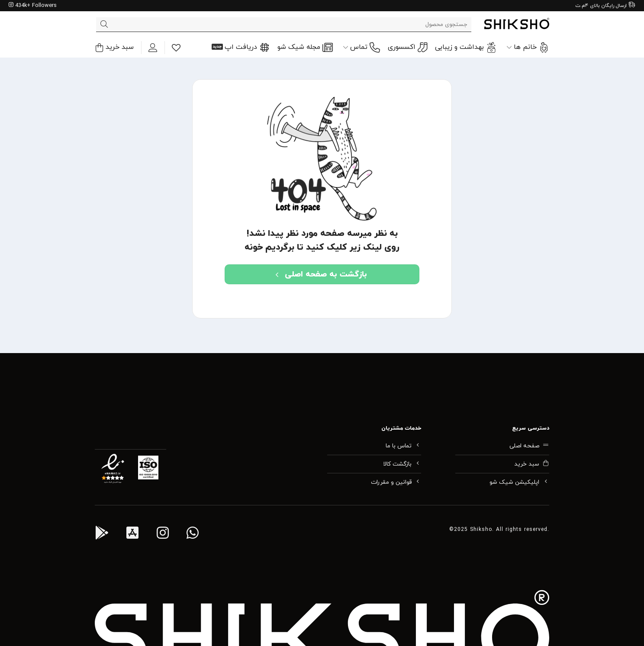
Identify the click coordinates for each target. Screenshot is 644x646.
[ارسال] (104, 25)
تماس (361, 48)
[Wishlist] (176, 48)
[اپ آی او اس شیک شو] (132, 534)
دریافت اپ (247, 48)
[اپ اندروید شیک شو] (102, 534)
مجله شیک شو (305, 48)
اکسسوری (407, 47)
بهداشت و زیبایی (466, 48)
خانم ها (528, 48)
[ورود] (153, 48)
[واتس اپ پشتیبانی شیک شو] (193, 534)
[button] (114, 47)
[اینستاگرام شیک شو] (163, 534)
